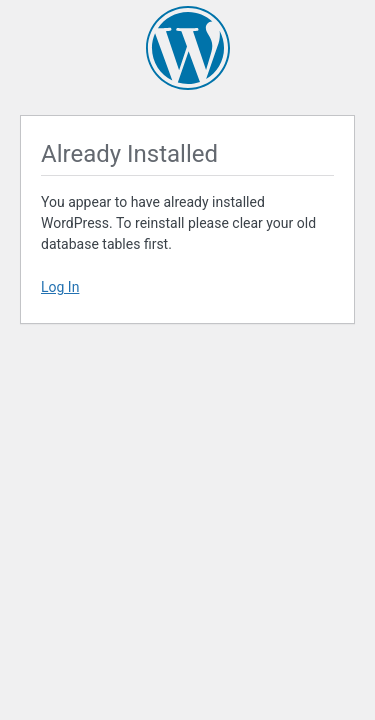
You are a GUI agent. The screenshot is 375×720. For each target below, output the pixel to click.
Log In (60, 287)
